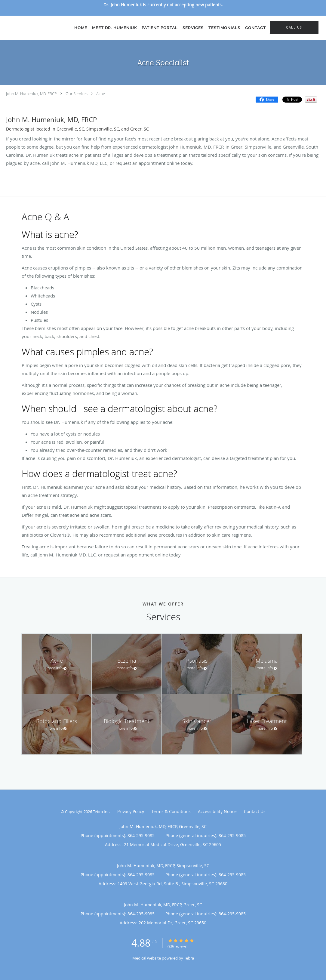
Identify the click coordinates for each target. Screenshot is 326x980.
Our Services (77, 94)
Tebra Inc (101, 812)
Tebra (189, 958)
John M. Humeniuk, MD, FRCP (31, 94)
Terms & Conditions (171, 811)
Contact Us (255, 811)
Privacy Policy (131, 811)
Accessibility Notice (217, 811)
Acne (101, 94)
